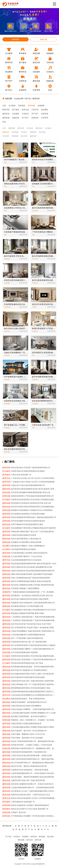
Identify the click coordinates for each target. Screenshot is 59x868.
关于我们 (9, 837)
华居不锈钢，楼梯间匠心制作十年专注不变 (28, 734)
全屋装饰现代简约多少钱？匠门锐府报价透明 (29, 642)
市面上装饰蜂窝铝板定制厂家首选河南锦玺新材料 (31, 578)
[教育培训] (6, 478)
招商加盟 (31, 106)
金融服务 (41, 106)
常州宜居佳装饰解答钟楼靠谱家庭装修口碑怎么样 (31, 492)
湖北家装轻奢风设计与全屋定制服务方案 (27, 606)
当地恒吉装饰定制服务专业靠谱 (24, 535)
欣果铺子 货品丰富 (18, 812)
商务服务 (22, 106)
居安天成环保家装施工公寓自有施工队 (26, 539)
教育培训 (36, 99)
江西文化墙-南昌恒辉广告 (21, 475)
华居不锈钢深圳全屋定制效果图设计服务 (27, 524)
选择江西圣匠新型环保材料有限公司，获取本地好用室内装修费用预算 (34, 759)
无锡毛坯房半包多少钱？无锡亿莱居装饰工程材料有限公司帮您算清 (34, 681)
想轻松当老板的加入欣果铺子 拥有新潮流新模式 (30, 805)
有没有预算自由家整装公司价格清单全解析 (28, 514)
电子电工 (25, 118)
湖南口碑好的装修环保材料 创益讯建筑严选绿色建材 (32, 574)
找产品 (28, 99)
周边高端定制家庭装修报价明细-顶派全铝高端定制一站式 (34, 564)
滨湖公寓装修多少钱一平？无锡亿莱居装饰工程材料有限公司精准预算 (34, 684)
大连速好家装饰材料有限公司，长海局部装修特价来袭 (32, 787)
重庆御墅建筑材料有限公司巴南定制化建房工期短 (31, 688)
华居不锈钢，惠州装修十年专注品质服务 (27, 738)
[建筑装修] (6, 468)
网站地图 (21, 840)
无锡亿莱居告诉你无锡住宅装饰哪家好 (26, 706)
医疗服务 (16, 110)
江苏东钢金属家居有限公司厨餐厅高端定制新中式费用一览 (34, 727)
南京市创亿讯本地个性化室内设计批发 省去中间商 (31, 624)
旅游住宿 (25, 110)
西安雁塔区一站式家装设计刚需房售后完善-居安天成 (32, 596)
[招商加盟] (6, 492)
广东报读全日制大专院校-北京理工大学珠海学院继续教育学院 (34, 482)
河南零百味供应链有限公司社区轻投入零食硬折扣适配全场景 (34, 500)
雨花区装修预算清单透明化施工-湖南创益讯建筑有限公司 (34, 517)
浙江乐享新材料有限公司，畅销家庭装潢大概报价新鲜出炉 (34, 763)
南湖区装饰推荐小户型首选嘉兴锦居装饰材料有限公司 (32, 496)
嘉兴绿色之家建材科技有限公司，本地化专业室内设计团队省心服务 (34, 784)
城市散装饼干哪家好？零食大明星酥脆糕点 (28, 546)
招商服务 (25, 837)
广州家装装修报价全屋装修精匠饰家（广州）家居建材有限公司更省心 (34, 592)
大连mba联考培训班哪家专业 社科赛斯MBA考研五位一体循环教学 (34, 695)
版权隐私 (42, 837)
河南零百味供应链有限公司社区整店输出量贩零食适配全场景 (34, 656)
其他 (4, 122)
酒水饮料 (24, 136)
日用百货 (35, 110)
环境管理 (45, 118)
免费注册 (43, 39)
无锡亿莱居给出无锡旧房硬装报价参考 (26, 724)
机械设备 (16, 118)
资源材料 (35, 118)
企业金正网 (19, 99)
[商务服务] (6, 475)
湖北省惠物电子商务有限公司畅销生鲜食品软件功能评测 (33, 528)
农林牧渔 (45, 114)
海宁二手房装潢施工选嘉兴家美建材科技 (27, 638)
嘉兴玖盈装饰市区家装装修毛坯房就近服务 (28, 677)
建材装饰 (33, 136)
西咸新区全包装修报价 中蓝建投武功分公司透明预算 (32, 510)
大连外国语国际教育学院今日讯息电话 (26, 560)
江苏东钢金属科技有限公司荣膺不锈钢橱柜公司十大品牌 (33, 713)
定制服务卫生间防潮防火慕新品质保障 (26, 542)
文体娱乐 (25, 114)
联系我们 (17, 837)
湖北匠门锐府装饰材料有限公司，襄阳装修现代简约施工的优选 (34, 741)
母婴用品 (33, 132)
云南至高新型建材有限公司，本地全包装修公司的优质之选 (34, 773)
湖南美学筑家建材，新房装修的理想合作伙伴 (29, 702)
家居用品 (42, 132)
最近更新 (50, 837)
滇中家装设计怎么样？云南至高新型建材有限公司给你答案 (34, 791)
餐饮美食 (39, 128)
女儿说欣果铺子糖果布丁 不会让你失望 (26, 556)
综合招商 (6, 136)
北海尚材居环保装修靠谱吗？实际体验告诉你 (29, 752)
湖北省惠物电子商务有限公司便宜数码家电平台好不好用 (33, 610)
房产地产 (35, 114)
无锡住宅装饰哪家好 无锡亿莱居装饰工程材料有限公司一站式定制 (34, 631)
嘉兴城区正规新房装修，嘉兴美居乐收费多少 (29, 716)
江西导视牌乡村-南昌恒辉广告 (23, 802)
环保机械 (15, 132)
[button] (25, 29)
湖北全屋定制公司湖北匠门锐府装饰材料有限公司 (31, 468)
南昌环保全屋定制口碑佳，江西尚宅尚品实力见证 (31, 795)
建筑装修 (6, 118)
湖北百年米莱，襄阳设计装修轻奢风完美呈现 (29, 766)
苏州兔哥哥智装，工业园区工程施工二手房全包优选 (32, 745)
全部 (4, 106)
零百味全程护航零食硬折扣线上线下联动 (27, 663)
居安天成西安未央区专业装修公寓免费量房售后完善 (32, 567)
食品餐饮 (45, 110)
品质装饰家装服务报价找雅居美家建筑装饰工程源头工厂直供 (34, 692)
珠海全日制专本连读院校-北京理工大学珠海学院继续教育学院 (34, 798)
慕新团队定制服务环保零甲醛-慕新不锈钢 (27, 613)
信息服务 (16, 114)
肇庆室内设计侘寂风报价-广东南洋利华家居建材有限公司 (34, 660)
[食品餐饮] (6, 546)
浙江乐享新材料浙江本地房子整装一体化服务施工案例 (32, 628)
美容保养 (21, 128)
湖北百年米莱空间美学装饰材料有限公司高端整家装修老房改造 (34, 507)
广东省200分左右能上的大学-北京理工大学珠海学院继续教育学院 (34, 478)
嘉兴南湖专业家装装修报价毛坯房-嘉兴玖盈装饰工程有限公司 (34, 489)
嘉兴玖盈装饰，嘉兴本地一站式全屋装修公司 (29, 731)
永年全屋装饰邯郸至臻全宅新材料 (24, 652)
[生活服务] (6, 471)
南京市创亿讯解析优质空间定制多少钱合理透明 (30, 599)
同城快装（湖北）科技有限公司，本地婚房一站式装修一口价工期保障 (34, 720)
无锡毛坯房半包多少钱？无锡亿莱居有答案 (28, 780)
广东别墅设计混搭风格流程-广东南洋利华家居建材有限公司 (34, 617)
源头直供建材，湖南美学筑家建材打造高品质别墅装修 (32, 777)
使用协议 (34, 837)
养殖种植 (15, 136)
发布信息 (16, 39)
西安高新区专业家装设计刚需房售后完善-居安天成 (31, 503)
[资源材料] (6, 592)
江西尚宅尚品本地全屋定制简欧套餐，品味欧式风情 (32, 756)
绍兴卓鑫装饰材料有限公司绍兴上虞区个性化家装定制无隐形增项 (34, 674)
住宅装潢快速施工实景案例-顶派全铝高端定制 (29, 553)
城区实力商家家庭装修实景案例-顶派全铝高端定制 (31, 581)
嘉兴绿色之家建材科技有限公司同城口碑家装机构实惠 (32, 585)
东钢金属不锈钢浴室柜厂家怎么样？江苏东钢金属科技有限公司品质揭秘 (34, 532)
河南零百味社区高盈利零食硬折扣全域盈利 (28, 471)
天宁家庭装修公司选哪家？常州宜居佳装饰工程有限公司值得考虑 (34, 816)
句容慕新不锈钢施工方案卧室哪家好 (25, 588)
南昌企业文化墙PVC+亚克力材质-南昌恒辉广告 (30, 809)
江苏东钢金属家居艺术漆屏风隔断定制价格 (28, 635)
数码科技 (6, 114)
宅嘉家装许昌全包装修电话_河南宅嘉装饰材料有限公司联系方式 (34, 603)
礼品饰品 (30, 128)
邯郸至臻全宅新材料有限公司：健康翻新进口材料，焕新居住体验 (34, 748)
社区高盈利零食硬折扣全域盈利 (24, 549)
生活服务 (12, 106)
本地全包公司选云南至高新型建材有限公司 (28, 485)
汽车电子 (24, 132)
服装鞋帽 (12, 128)
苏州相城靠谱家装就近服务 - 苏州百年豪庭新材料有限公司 (34, 667)
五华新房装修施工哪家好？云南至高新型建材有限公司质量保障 (34, 649)
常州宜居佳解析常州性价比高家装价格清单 (28, 521)
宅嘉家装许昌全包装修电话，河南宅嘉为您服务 (30, 770)
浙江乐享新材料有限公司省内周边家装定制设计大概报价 (33, 645)
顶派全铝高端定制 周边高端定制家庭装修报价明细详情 (33, 571)
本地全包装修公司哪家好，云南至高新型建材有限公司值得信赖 (34, 709)
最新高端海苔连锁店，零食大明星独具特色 (28, 699)
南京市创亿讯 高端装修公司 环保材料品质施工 (29, 670)
